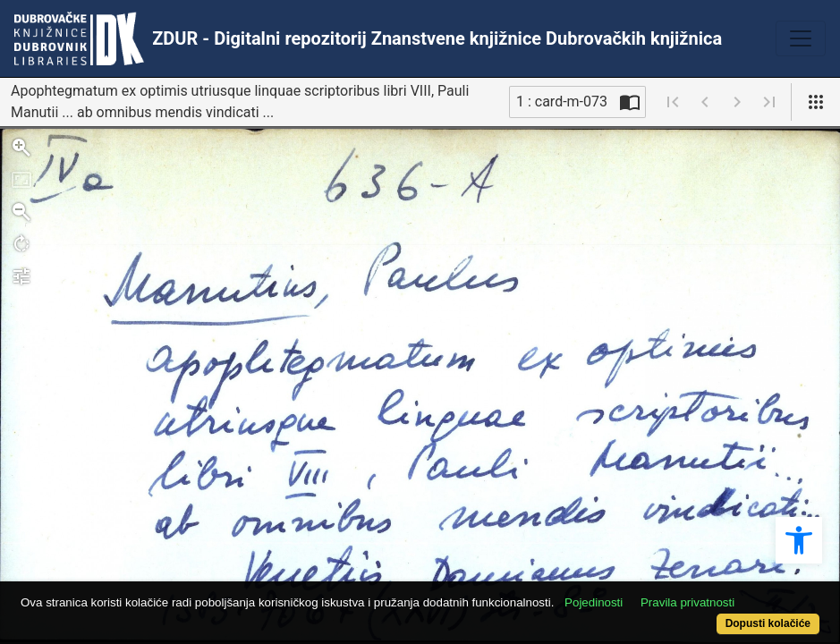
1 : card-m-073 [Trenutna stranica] (562, 102)
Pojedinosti (636, 593)
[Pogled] (816, 102)
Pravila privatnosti (730, 593)
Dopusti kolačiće (721, 614)
